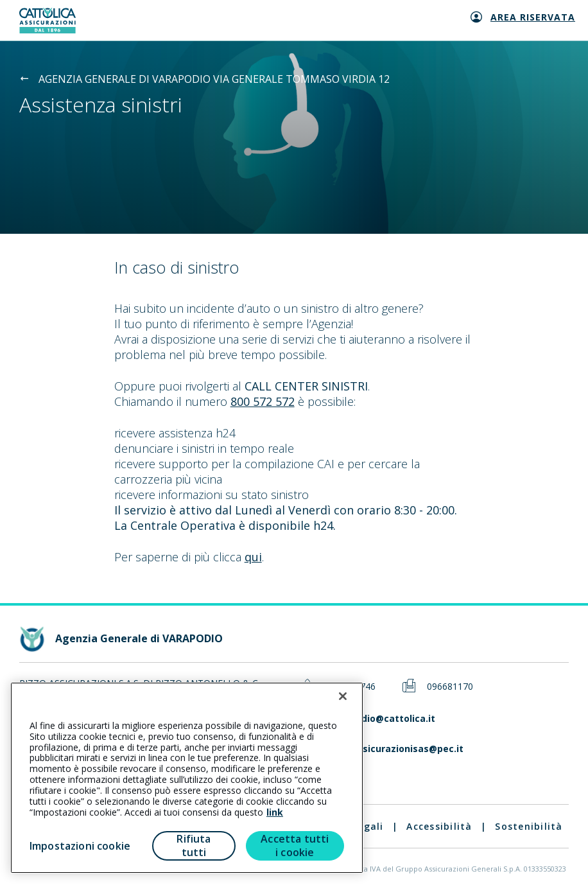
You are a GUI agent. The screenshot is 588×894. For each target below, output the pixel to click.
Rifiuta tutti (194, 846)
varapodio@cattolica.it (382, 719)
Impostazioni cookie (80, 846)
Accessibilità (439, 826)
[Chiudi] (343, 696)
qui (253, 557)
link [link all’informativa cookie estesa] (275, 812)
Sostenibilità (529, 826)
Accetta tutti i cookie (295, 846)
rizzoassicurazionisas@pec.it (396, 749)
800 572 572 (263, 401)
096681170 (450, 687)
